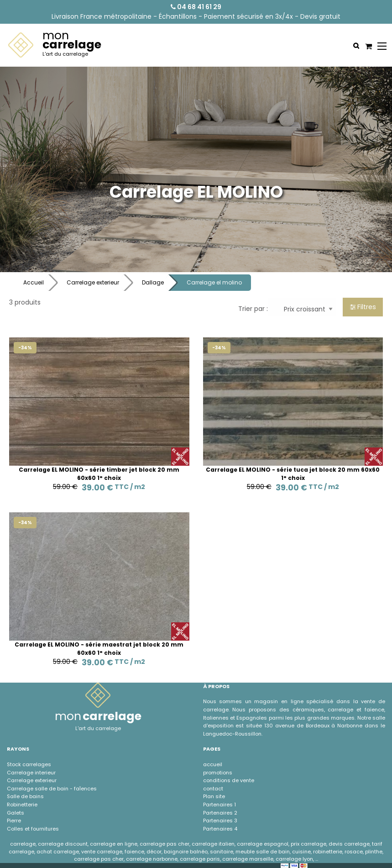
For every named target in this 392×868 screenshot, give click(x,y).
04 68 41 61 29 (196, 7)
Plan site (214, 796)
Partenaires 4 (220, 829)
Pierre (14, 821)
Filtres (363, 307)
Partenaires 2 (220, 813)
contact (213, 789)
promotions (218, 773)
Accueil (34, 282)
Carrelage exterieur (93, 282)
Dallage (153, 282)
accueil (213, 764)
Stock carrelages (29, 764)
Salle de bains (25, 796)
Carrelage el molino (214, 282)
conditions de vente (229, 780)
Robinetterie (22, 805)
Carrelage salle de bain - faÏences (52, 789)
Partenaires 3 (220, 821)
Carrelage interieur (31, 773)
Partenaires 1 (220, 805)
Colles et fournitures (33, 829)
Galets (16, 813)
